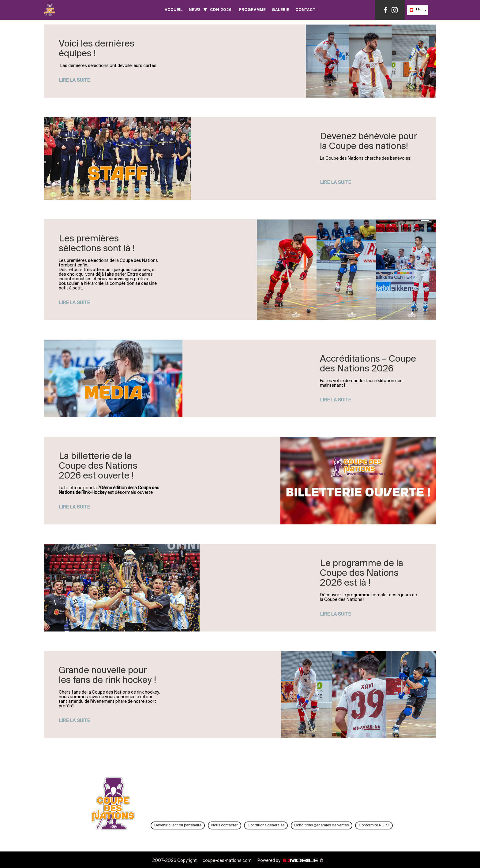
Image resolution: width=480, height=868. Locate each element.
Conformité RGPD (374, 825)
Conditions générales (266, 825)
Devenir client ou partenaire (178, 825)
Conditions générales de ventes (321, 825)
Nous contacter (224, 825)
